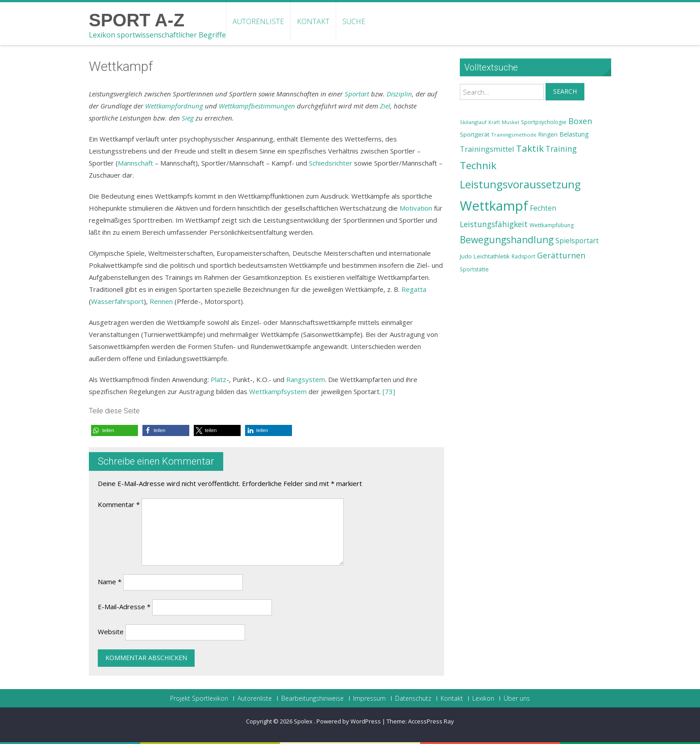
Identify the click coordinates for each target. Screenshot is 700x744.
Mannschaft (135, 163)
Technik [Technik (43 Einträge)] (478, 165)
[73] (389, 391)
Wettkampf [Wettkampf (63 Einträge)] (494, 206)
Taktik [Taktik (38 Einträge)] (530, 148)
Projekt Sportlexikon (199, 698)
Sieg (188, 118)
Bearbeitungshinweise (312, 698)
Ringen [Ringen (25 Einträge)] (548, 134)
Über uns (517, 698)
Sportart (357, 94)
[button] (115, 430)
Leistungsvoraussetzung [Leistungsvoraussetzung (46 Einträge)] (520, 184)
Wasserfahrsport (117, 301)
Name (110, 582)
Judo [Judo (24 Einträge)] (466, 256)
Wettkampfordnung (174, 106)
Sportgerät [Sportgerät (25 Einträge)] (475, 134)
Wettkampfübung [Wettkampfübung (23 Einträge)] (552, 225)
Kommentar (119, 504)
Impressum (369, 698)
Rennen (161, 301)
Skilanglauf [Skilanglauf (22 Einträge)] (473, 122)
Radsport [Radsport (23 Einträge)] (523, 256)
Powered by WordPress (349, 721)
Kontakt (313, 21)
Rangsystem (306, 379)
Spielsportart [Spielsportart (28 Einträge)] (577, 241)
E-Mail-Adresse (124, 607)
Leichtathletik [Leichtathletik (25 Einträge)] (492, 256)
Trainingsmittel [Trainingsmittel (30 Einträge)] (487, 149)
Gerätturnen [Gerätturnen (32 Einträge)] (561, 255)
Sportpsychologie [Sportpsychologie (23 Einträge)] (544, 122)
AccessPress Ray (431, 721)
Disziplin (399, 94)
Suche (354, 21)
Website (111, 632)
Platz (219, 379)
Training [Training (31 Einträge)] (561, 149)
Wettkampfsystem (278, 391)
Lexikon (483, 698)
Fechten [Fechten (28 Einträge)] (543, 208)
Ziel (385, 106)
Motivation (416, 208)
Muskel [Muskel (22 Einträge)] (510, 122)
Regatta (414, 289)
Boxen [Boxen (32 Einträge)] (580, 121)
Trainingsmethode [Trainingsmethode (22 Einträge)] (514, 135)
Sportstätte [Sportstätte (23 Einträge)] (474, 269)
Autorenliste (258, 21)
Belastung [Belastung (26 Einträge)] (574, 134)
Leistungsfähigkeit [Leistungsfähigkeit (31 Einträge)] (494, 224)
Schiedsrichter (331, 163)
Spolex (304, 721)
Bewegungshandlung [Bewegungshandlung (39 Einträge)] (507, 240)
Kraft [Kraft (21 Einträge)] (494, 122)
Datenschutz (413, 698)
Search (565, 91)
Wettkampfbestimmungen (257, 106)
